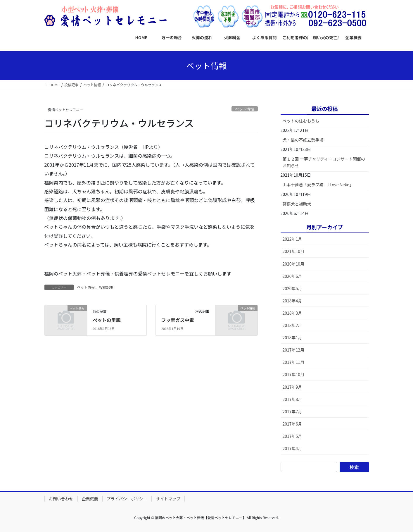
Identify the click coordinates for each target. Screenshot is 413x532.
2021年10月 (294, 251)
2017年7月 (292, 412)
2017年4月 (292, 448)
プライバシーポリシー (127, 499)
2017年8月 (292, 399)
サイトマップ (168, 499)
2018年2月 (292, 325)
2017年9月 (292, 387)
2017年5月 (292, 436)
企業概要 (90, 499)
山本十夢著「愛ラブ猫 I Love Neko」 (318, 185)
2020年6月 (292, 276)
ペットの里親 (107, 320)
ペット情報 (245, 109)
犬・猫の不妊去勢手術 (303, 140)
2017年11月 (294, 362)
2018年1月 (292, 338)
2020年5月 (292, 288)
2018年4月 (292, 301)
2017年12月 (294, 350)
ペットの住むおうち (301, 121)
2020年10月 (294, 264)
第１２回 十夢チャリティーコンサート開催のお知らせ (324, 162)
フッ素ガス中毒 (178, 320)
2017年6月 (292, 424)
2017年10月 (294, 374)
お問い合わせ (61, 499)
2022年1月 (292, 239)
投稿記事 (106, 287)
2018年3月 (292, 313)
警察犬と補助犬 (297, 204)
